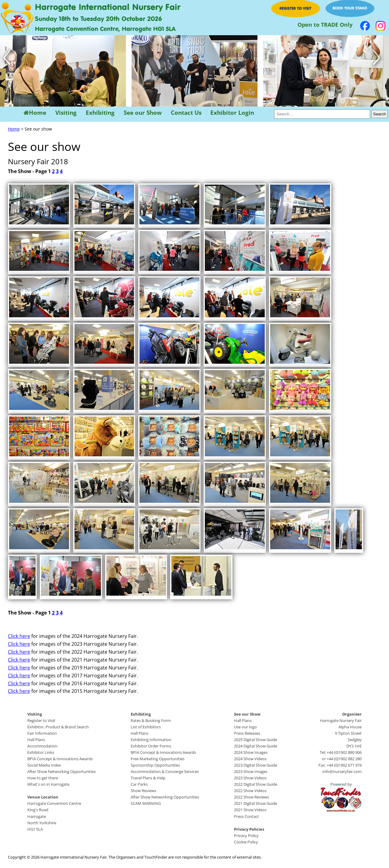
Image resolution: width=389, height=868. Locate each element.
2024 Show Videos (250, 759)
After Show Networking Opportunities (62, 771)
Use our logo (245, 727)
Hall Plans (36, 740)
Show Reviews (143, 791)
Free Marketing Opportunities (158, 759)
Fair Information (42, 733)
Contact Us (186, 113)
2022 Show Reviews (251, 797)
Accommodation (42, 746)
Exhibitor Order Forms (151, 746)
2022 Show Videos (250, 791)
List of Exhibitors (146, 727)
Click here (19, 636)
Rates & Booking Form (151, 720)
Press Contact (246, 816)
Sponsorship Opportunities (155, 765)
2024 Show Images (251, 752)
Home (35, 113)
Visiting (66, 113)
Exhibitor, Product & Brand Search (58, 727)
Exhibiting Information (151, 740)
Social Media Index (44, 765)
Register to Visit (41, 720)
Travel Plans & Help (148, 778)
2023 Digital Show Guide (256, 765)
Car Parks (139, 784)
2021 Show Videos (250, 810)
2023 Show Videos (250, 778)
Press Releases (247, 733)
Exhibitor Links (41, 752)
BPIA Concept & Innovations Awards (60, 759)
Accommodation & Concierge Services (165, 771)
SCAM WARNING (146, 803)
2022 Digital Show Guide (256, 784)
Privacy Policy (246, 836)
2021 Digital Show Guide (256, 803)
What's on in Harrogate (48, 784)
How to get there (43, 778)
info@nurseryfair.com (342, 771)
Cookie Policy (246, 842)
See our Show (143, 113)
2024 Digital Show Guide (256, 746)
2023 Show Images (251, 771)
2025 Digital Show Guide (256, 740)
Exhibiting (100, 113)
